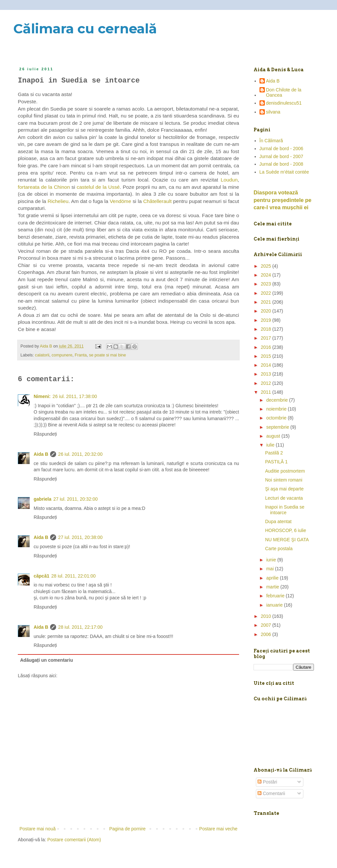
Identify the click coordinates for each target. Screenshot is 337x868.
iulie (271, 445)
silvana (273, 112)
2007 (267, 625)
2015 (267, 356)
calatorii (42, 355)
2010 (267, 616)
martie (273, 587)
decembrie (277, 400)
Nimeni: (42, 396)
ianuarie (275, 605)
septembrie (278, 427)
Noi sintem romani (284, 480)
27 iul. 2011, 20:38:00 (80, 537)
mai (270, 569)
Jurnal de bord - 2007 (281, 156)
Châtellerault (157, 201)
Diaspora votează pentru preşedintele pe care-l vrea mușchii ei (282, 200)
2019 (267, 320)
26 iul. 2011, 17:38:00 (75, 396)
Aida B (41, 454)
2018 (267, 329)
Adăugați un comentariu (46, 660)
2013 (267, 374)
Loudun (229, 180)
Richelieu (58, 201)
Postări (267, 782)
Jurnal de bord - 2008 (281, 164)
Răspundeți (45, 434)
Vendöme (121, 201)
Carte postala (279, 549)
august (274, 436)
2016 (267, 347)
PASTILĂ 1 (276, 462)
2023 (267, 284)
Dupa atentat (278, 521)
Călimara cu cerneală (85, 29)
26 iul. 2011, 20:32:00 (80, 454)
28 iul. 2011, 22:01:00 (73, 576)
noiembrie (277, 409)
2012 (267, 383)
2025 (267, 266)
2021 (267, 302)
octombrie (277, 418)
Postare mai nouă (38, 829)
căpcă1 (41, 576)
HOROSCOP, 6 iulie (286, 530)
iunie (272, 560)
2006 (267, 634)
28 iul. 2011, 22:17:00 (80, 627)
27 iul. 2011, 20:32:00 (76, 499)
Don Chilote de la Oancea (284, 93)
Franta (81, 355)
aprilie (273, 578)
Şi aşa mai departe (284, 489)
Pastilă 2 (274, 453)
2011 (267, 392)
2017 (267, 338)
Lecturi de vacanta (284, 498)
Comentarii (271, 793)
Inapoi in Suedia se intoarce (285, 510)
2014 (267, 365)
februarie (276, 596)
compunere (62, 355)
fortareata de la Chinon (44, 187)
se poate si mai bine (107, 355)
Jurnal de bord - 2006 (281, 149)
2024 (267, 275)
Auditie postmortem (285, 471)
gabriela (43, 499)
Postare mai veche (218, 829)
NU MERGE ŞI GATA (287, 540)
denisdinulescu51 (284, 103)
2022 (267, 293)
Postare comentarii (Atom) (74, 840)
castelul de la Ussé (98, 187)
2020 (267, 311)
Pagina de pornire (127, 829)
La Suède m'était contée (284, 172)
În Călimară (271, 141)
